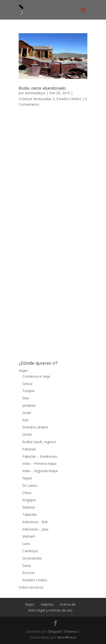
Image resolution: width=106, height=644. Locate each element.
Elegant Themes (63, 631)
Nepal (27, 478)
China (27, 493)
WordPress (67, 637)
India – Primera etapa (39, 463)
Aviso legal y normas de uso (50, 610)
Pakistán (29, 449)
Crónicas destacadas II (37, 99)
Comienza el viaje (36, 376)
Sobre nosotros (31, 587)
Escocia (28, 573)
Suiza (26, 566)
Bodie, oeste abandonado (42, 88)
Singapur (29, 500)
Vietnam (29, 536)
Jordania (29, 405)
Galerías (47, 604)
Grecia (27, 384)
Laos (26, 544)
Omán (27, 434)
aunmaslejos (35, 93)
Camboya (30, 551)
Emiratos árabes (35, 427)
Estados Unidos (69, 99)
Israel (27, 413)
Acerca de (68, 604)
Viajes (23, 370)
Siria (26, 398)
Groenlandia (32, 558)
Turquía (28, 391)
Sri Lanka (30, 485)
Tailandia (29, 514)
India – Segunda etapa (40, 471)
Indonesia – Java (35, 529)
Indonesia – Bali (35, 522)
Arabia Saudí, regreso (39, 442)
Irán (25, 420)
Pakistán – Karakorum (40, 456)
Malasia (28, 507)
